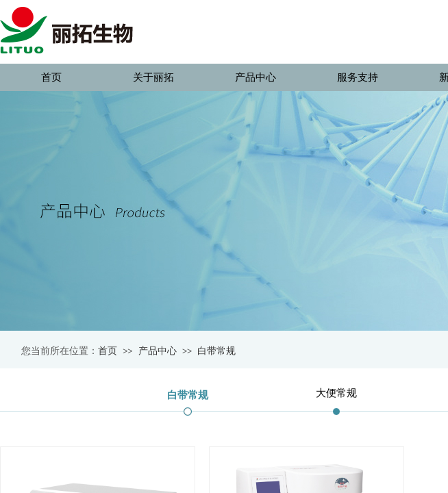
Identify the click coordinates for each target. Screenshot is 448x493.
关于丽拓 (153, 77)
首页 (51, 77)
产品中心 (256, 77)
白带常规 (216, 351)
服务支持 (358, 77)
